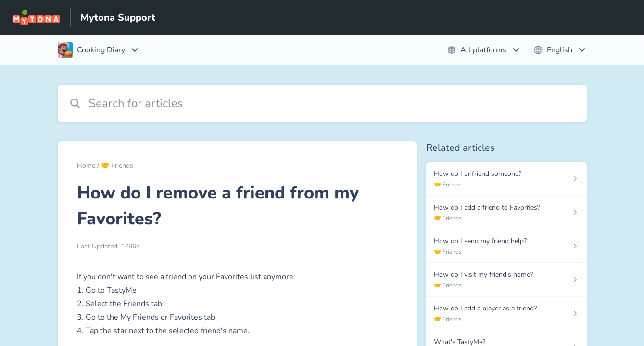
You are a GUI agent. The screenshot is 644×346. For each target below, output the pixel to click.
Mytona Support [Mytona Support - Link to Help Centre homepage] (118, 18)
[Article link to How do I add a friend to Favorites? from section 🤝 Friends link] (506, 212)
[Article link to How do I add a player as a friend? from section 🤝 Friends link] (506, 313)
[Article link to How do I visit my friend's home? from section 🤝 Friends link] (506, 280)
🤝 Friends (117, 166)
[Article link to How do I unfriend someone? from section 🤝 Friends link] (506, 179)
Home (86, 166)
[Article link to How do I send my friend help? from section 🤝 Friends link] (506, 246)
